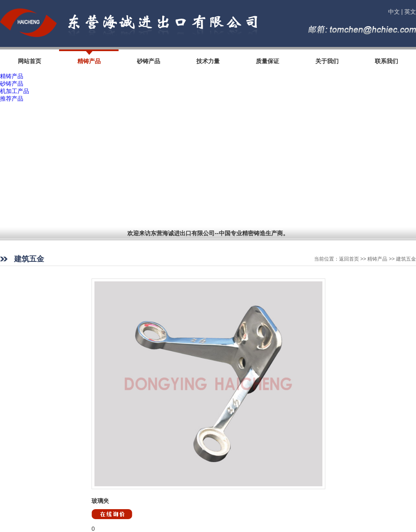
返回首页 (349, 259)
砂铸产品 (12, 84)
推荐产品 (12, 99)
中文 (394, 12)
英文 (410, 12)
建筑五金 (406, 259)
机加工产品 (15, 91)
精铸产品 (12, 76)
